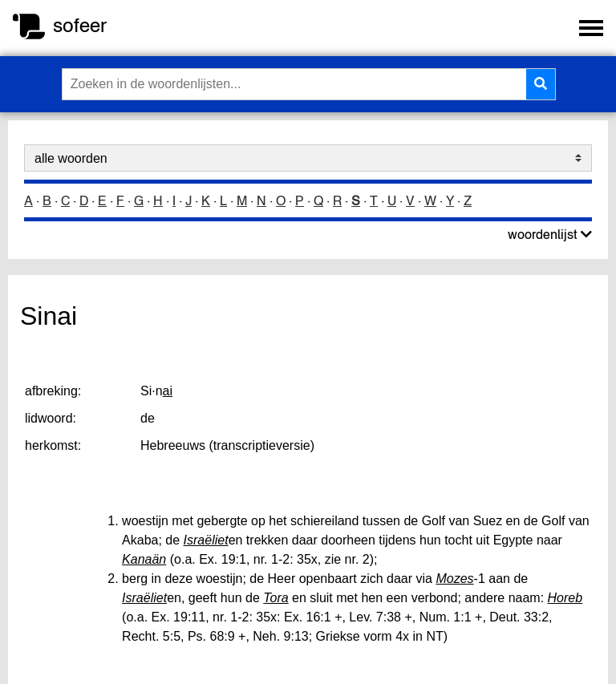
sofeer (80, 25)
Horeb (565, 598)
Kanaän (144, 559)
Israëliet (206, 540)
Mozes (454, 579)
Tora (276, 598)
